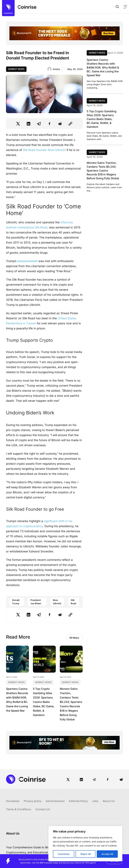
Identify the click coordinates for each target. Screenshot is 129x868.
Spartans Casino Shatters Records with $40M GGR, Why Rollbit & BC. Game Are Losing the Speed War (103, 67)
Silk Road (73, 602)
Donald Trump (16, 602)
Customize (64, 854)
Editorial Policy (78, 801)
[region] (85, 844)
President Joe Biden (36, 602)
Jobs (95, 801)
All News (74, 638)
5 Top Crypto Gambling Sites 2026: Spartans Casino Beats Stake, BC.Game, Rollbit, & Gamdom (44, 702)
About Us (109, 801)
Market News (16, 69)
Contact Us (43, 809)
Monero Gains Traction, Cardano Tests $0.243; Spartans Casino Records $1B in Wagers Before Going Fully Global (103, 171)
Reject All (86, 854)
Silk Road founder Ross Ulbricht (44, 150)
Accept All (107, 854)
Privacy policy (33, 801)
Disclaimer (13, 801)
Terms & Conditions (19, 809)
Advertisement (55, 801)
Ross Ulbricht (57, 602)
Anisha (56, 69)
